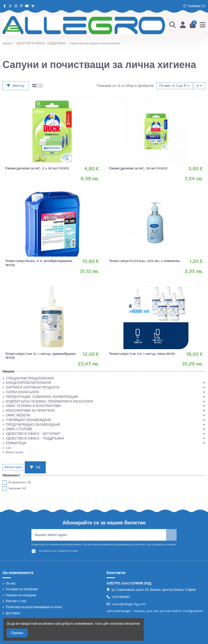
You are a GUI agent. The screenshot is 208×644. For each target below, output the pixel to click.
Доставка (13, 613)
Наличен (17, 488)
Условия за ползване (22, 589)
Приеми (17, 633)
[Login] (183, 25)
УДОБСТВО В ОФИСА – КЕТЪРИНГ (33, 434)
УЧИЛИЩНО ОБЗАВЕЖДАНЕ (29, 420)
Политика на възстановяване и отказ (34, 607)
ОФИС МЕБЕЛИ (18, 415)
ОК (35, 467)
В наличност (20, 482)
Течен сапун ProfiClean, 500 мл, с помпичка (144, 261)
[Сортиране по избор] (174, 86)
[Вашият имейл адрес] (99, 535)
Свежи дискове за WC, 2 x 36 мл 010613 (37, 168)
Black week (15, 452)
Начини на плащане (21, 595)
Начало (8, 371)
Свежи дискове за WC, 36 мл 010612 (138, 168)
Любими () (194, 6)
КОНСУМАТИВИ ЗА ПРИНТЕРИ (30, 411)
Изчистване (13, 467)
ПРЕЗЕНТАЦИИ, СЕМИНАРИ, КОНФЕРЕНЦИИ (42, 397)
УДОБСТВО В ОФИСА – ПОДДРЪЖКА (35, 438)
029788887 (121, 597)
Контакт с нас (16, 601)
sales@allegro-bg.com (129, 604)
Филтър (16, 86)
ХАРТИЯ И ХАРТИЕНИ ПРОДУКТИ (33, 387)
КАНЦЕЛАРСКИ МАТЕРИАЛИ (29, 383)
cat (8, 448)
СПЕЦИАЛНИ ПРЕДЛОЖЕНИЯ (30, 378)
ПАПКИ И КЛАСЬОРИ (22, 392)
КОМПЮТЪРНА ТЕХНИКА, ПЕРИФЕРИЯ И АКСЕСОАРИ (49, 402)
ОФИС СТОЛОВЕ (19, 429)
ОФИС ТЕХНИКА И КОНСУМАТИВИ (33, 406)
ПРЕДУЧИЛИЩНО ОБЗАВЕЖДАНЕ (33, 425)
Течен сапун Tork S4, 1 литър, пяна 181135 (142, 354)
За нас (11, 583)
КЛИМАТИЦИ (16, 443)
